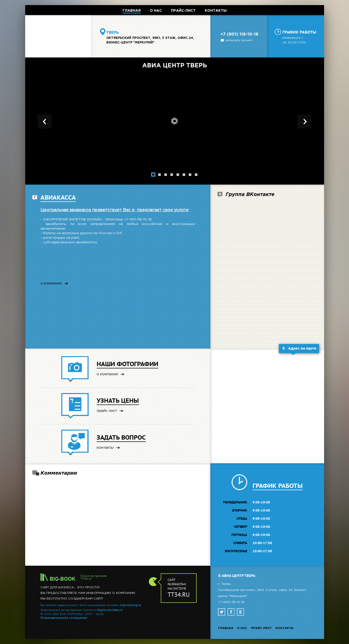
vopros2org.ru (130, 605)
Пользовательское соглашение (64, 618)
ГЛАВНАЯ (132, 11)
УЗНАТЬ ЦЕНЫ (118, 401)
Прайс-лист (261, 628)
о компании (51, 284)
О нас (242, 628)
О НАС (156, 11)
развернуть (293, 38)
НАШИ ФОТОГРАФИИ (127, 364)
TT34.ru (86, 579)
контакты (105, 448)
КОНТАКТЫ (216, 11)
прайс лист (107, 411)
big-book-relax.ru (110, 610)
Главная (226, 628)
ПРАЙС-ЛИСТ (183, 11)
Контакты (285, 628)
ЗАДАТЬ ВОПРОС (121, 437)
